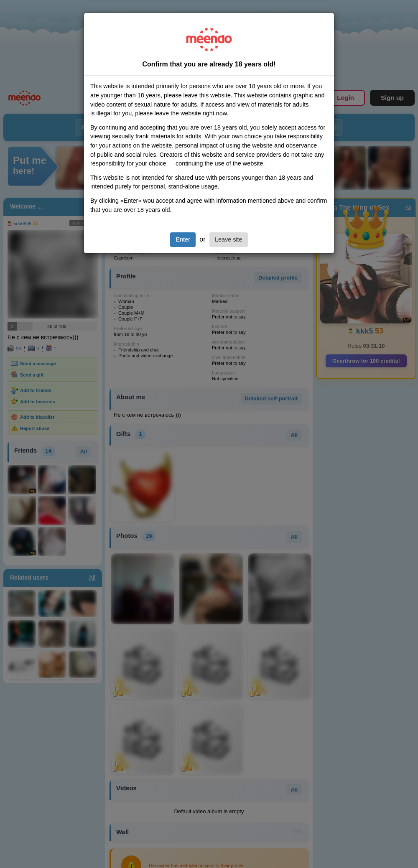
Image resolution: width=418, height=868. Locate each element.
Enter (183, 239)
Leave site (229, 239)
